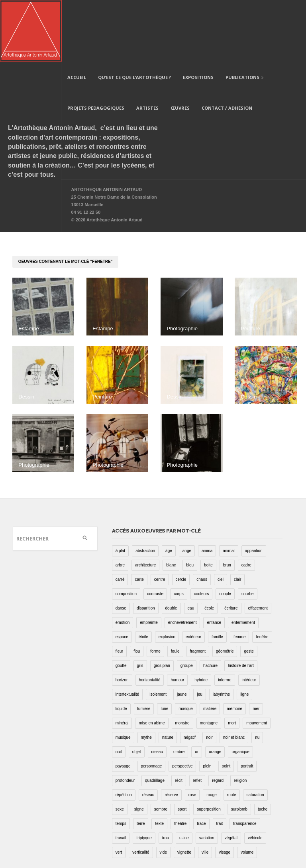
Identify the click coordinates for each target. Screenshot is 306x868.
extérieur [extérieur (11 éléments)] (193, 575)
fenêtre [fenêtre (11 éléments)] (262, 575)
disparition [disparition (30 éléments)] (146, 546)
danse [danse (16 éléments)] (121, 546)
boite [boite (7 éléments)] (208, 503)
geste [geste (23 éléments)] (249, 589)
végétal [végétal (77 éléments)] (231, 776)
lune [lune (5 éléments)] (164, 647)
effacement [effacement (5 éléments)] (258, 546)
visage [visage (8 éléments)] (225, 790)
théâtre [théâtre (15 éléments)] (180, 762)
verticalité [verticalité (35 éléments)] (141, 790)
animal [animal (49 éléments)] (229, 489)
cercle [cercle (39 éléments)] (181, 518)
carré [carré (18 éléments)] (120, 518)
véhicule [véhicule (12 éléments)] (255, 776)
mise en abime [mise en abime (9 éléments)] (152, 661)
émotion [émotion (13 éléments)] (123, 561)
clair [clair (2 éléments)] (237, 518)
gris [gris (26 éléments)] (140, 604)
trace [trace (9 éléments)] (201, 762)
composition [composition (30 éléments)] (126, 532)
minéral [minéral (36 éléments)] (122, 661)
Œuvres (180, 46)
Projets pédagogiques (96, 46)
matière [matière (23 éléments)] (210, 647)
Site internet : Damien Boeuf (263, 843)
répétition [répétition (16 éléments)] (124, 733)
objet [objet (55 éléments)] (137, 690)
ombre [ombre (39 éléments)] (179, 690)
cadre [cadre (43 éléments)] (246, 503)
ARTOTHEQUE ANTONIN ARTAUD (107, 128)
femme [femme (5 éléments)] (240, 575)
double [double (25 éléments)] (171, 546)
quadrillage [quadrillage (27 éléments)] (155, 719)
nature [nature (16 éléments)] (168, 676)
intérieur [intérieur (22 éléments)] (249, 618)
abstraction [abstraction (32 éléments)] (145, 489)
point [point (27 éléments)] (226, 704)
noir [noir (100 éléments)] (209, 676)
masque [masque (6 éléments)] (186, 647)
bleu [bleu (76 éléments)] (190, 503)
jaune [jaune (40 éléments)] (182, 632)
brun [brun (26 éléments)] (227, 503)
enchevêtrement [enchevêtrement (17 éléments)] (182, 561)
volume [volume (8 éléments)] (247, 790)
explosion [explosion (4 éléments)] (167, 575)
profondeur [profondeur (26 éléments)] (125, 719)
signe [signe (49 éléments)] (139, 747)
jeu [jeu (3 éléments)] (199, 632)
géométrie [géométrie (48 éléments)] (225, 589)
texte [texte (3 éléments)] (159, 762)
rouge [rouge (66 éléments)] (212, 733)
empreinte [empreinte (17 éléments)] (149, 561)
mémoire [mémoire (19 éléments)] (234, 647)
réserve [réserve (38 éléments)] (171, 733)
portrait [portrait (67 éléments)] (247, 704)
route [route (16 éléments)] (232, 733)
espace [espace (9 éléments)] (122, 575)
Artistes (147, 46)
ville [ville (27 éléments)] (205, 790)
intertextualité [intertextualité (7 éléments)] (127, 632)
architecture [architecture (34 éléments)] (145, 503)
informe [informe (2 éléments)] (225, 618)
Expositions (198, 15)
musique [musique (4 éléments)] (123, 676)
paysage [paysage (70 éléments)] (123, 704)
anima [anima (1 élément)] (207, 489)
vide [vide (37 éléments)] (163, 790)
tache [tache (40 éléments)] (263, 747)
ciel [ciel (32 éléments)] (221, 518)
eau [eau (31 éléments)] (191, 546)
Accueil (77, 15)
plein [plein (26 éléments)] (207, 704)
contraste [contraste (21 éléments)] (155, 532)
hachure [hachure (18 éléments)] (210, 604)
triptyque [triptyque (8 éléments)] (144, 776)
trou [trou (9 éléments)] (166, 776)
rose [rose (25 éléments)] (192, 733)
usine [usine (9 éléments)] (184, 776)
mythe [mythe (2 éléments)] (146, 676)
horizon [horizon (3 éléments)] (122, 618)
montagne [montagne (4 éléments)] (209, 661)
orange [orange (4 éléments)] (215, 690)
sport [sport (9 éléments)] (182, 747)
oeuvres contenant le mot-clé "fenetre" (66, 200)
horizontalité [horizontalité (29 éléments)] (150, 618)
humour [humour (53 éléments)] (177, 618)
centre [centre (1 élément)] (160, 518)
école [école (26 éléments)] (209, 546)
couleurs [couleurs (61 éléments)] (202, 532)
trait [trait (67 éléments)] (220, 762)
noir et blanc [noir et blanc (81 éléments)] (234, 676)
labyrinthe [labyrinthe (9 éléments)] (221, 632)
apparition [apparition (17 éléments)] (254, 489)
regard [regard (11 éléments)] (218, 719)
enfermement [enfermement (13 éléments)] (243, 561)
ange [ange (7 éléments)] (187, 489)
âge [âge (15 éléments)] (169, 489)
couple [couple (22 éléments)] (225, 532)
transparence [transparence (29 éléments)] (245, 762)
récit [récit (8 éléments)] (179, 719)
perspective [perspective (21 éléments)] (182, 704)
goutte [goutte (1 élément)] (121, 604)
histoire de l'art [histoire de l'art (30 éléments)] (241, 604)
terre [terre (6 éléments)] (141, 762)
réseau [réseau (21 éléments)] (148, 733)
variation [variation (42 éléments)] (207, 776)
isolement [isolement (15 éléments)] (158, 632)
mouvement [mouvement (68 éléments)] (257, 661)
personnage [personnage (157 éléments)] (152, 704)
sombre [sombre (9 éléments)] (161, 747)
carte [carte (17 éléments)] (139, 518)
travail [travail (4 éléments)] (121, 776)
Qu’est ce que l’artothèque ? (134, 15)
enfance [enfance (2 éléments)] (214, 561)
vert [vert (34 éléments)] (119, 790)
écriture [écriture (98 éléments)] (231, 546)
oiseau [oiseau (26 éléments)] (157, 690)
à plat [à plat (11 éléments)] (120, 489)
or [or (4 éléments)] (197, 690)
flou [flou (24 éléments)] (137, 589)
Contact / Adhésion (227, 46)
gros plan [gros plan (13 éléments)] (162, 604)
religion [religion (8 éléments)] (240, 719)
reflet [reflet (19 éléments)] (197, 719)
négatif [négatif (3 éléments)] (190, 676)
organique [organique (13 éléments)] (240, 690)
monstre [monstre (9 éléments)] (182, 661)
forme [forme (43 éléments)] (155, 589)
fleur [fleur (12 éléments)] (119, 589)
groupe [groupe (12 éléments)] (187, 604)
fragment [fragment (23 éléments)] (198, 589)
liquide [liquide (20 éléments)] (121, 647)
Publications (242, 16)
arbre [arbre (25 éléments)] (120, 503)
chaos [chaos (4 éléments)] (202, 518)
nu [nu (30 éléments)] (257, 676)
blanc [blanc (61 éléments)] (171, 503)
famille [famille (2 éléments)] (217, 575)
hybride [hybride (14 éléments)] (201, 618)
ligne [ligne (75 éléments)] (244, 632)
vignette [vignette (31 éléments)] (184, 790)
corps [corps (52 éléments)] (178, 532)
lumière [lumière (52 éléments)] (144, 647)
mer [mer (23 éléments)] (256, 647)
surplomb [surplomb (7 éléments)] (239, 747)
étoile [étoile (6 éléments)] (143, 575)
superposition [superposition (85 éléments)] (209, 747)
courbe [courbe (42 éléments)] (248, 532)
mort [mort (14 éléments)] (232, 661)
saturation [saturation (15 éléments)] (255, 733)
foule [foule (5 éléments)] (175, 589)
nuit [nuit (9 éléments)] (119, 690)
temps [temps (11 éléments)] (121, 762)
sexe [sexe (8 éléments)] (120, 747)
